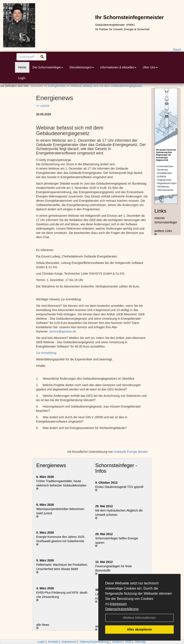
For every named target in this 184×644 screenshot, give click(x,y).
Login (22, 78)
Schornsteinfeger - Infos (116, 468)
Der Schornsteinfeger (48, 67)
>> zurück (43, 106)
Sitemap (140, 642)
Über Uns (150, 67)
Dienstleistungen (82, 67)
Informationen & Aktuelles (118, 67)
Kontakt (53, 642)
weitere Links (163, 232)
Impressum (118, 604)
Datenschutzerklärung (122, 609)
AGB (128, 642)
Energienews (51, 465)
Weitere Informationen (139, 618)
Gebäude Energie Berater (131, 452)
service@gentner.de (63, 331)
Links (160, 211)
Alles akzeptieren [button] (139, 629)
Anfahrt (117, 642)
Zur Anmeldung (46, 353)
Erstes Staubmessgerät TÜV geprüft (119, 487)
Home (22, 67)
